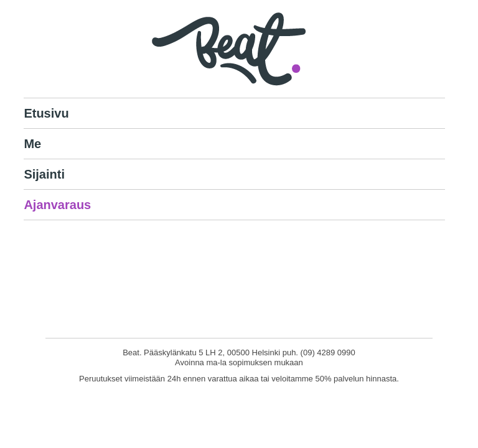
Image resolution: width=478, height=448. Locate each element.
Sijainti (44, 174)
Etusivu (46, 113)
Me (32, 144)
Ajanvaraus (57, 205)
